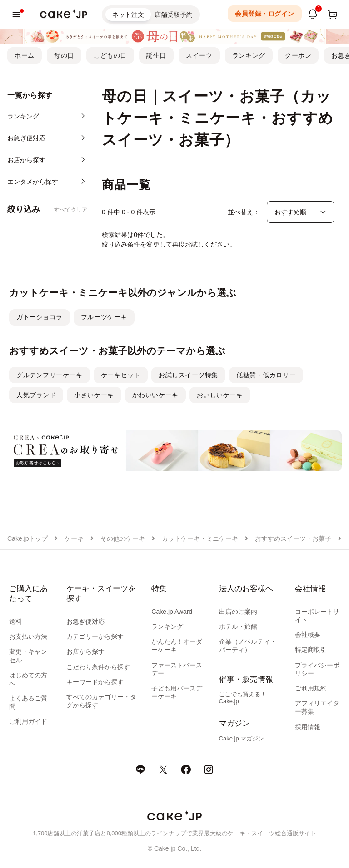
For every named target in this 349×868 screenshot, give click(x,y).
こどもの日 (110, 55)
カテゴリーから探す (95, 636)
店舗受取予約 (174, 15)
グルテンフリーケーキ (50, 375)
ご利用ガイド (28, 721)
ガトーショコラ (40, 317)
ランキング (249, 55)
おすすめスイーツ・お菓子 (293, 538)
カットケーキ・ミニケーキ (200, 538)
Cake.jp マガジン (242, 738)
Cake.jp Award (172, 612)
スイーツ (199, 55)
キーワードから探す (95, 682)
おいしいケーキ (220, 395)
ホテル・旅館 (238, 626)
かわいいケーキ (155, 395)
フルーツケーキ (104, 317)
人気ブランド (36, 395)
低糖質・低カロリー (266, 375)
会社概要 (308, 635)
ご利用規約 (311, 688)
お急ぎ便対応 (85, 621)
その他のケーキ (123, 538)
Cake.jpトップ (27, 538)
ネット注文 (128, 15)
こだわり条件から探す (98, 667)
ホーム (25, 55)
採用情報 (308, 727)
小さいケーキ (94, 395)
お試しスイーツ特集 (188, 375)
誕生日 (156, 55)
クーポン (298, 55)
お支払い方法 (28, 636)
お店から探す (85, 651)
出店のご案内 (238, 612)
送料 (15, 621)
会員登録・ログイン (265, 14)
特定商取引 (311, 650)
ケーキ (74, 538)
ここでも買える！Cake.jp (243, 698)
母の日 (64, 55)
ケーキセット (121, 375)
